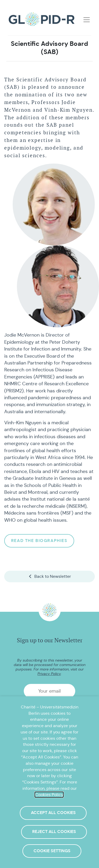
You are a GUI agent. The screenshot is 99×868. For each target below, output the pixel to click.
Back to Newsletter (49, 576)
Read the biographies (39, 541)
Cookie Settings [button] (52, 851)
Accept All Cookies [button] (53, 813)
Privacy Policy (49, 674)
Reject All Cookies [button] (54, 832)
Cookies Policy (49, 795)
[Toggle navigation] (87, 20)
